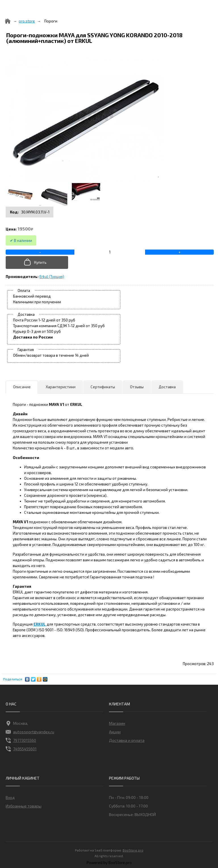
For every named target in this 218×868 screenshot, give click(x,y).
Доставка (167, 387)
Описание (22, 387)
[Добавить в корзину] (38, 262)
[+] (179, 252)
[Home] (8, 21)
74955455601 (21, 749)
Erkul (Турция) (52, 277)
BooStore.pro (133, 850)
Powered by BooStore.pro (109, 863)
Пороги (51, 21)
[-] (40, 252)
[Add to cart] (110, 252)
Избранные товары (24, 806)
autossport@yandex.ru (30, 732)
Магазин (117, 723)
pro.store (27, 21)
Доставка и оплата (127, 740)
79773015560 (21, 740)
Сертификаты (103, 387)
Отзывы (137, 387)
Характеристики (61, 387)
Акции (115, 732)
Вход (10, 797)
